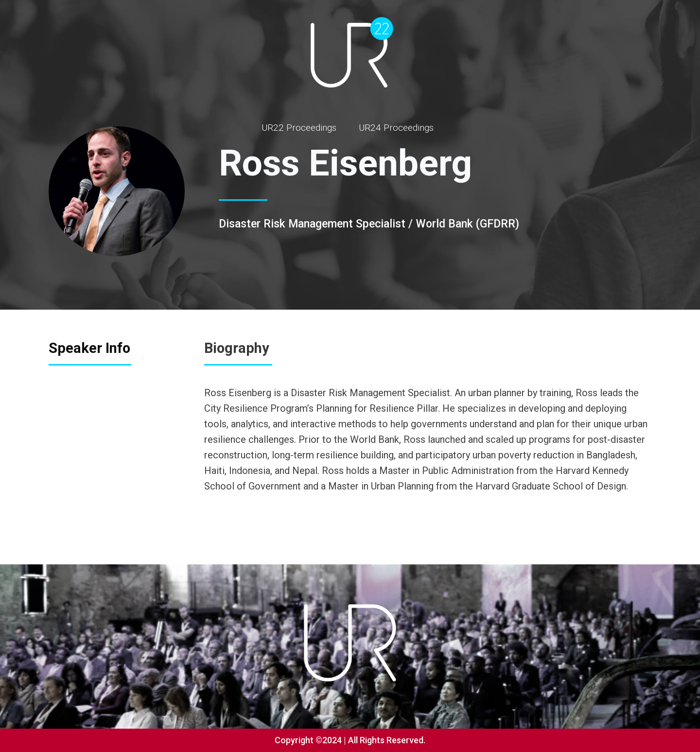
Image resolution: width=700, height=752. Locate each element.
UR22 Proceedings (299, 128)
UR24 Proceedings (396, 128)
